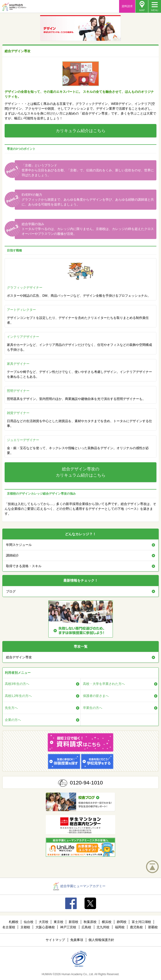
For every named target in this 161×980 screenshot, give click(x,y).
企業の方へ (13, 720)
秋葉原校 (90, 922)
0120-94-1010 (86, 783)
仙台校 (29, 922)
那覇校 (153, 927)
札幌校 (14, 922)
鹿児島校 (136, 927)
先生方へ (11, 708)
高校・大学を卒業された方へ (104, 684)
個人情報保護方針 (101, 940)
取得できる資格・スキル (24, 566)
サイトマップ (55, 940)
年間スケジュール (19, 545)
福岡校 (120, 927)
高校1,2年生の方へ (18, 696)
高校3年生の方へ (17, 684)
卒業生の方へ (93, 708)
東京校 (59, 922)
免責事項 (77, 940)
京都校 (25, 927)
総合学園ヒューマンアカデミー (79, 886)
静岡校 (122, 922)
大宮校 (44, 922)
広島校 (86, 927)
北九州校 (103, 927)
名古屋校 (9, 927)
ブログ (11, 591)
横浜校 (107, 922)
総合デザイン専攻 (19, 657)
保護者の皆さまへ (96, 696)
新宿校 (73, 922)
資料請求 (127, 6)
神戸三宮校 (68, 927)
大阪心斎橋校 (45, 927)
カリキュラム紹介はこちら (81, 131)
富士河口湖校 (141, 922)
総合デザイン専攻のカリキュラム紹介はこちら (81, 472)
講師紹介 (12, 555)
